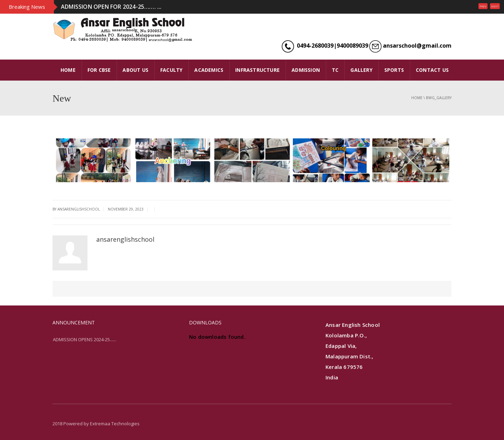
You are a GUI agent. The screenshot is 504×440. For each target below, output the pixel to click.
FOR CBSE (99, 70)
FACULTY (171, 70)
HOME (68, 70)
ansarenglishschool (125, 239)
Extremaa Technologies (115, 424)
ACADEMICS (209, 70)
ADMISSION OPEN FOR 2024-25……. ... (111, 7)
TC (335, 70)
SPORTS (394, 70)
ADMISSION (306, 70)
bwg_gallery (439, 98)
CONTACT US (432, 70)
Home (417, 98)
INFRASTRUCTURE (257, 70)
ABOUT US (135, 70)
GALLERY (361, 70)
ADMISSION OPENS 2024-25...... (85, 339)
